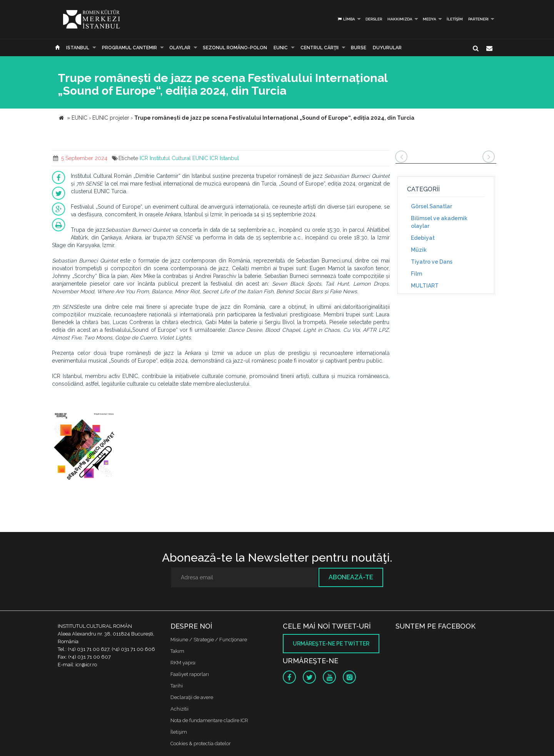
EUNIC (281, 48)
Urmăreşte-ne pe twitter (331, 644)
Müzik (419, 250)
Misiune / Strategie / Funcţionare (209, 640)
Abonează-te (351, 577)
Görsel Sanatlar (431, 206)
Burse (359, 48)
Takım (177, 651)
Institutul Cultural (170, 158)
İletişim (455, 19)
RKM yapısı (183, 663)
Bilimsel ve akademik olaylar (439, 222)
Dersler (374, 19)
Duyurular (387, 48)
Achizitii (179, 709)
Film (416, 274)
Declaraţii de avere (192, 697)
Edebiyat (423, 238)
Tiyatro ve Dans (432, 262)
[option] (85, 447)
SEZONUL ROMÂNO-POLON (235, 48)
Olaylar (180, 48)
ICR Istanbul (224, 158)
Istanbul (78, 48)
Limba (346, 19)
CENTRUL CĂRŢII (320, 48)
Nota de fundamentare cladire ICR (209, 720)
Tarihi (177, 686)
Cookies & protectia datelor (201, 743)
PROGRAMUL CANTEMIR (129, 48)
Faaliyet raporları (190, 674)
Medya (430, 19)
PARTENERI (478, 19)
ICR (144, 158)
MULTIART (425, 286)
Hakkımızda (400, 19)
